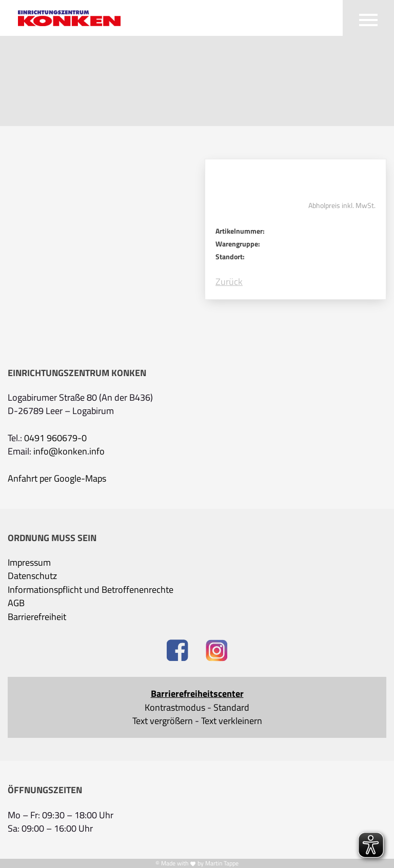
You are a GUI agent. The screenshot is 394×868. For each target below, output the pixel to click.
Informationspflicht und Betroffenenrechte (91, 590)
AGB (16, 603)
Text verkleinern (232, 721)
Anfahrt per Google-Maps (57, 479)
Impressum (29, 563)
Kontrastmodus (175, 708)
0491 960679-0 (55, 438)
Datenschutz (32, 576)
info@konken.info (69, 451)
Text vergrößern (163, 721)
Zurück (229, 282)
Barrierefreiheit (37, 617)
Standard (231, 708)
